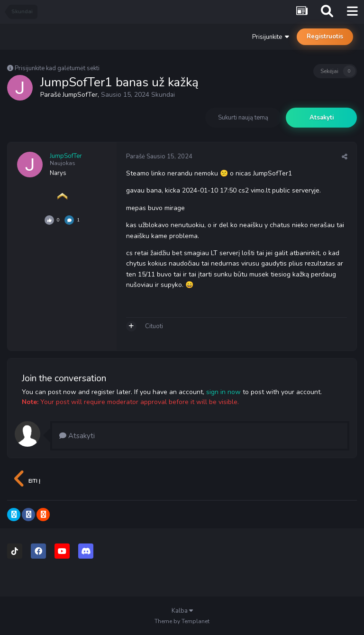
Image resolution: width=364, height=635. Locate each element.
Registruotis (325, 37)
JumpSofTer (80, 95)
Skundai (163, 95)
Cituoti (154, 326)
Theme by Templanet (182, 621)
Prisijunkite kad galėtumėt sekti (57, 68)
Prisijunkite (271, 37)
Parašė (159, 156)
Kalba (182, 611)
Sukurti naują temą (243, 118)
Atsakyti (322, 118)
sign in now (223, 392)
